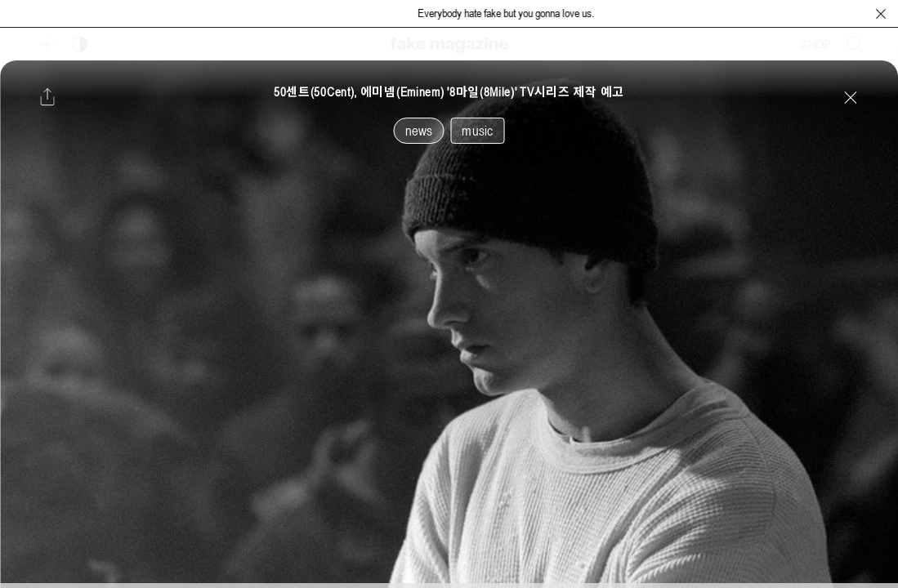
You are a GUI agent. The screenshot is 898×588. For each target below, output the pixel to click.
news (419, 131)
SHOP (816, 44)
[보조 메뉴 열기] (47, 44)
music (477, 131)
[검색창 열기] (855, 44)
